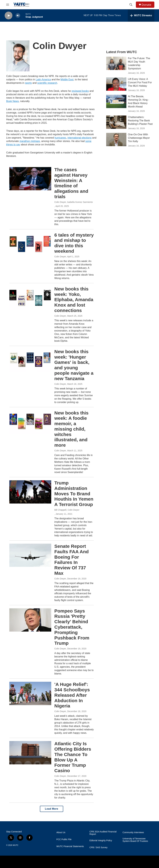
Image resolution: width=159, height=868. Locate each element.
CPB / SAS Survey (98, 847)
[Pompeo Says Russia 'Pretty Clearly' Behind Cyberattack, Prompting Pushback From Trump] (30, 620)
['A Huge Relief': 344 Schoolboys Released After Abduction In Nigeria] (30, 693)
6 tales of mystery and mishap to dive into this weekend (74, 243)
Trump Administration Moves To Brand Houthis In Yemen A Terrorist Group (74, 494)
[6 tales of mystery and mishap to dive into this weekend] (30, 244)
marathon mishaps (30, 141)
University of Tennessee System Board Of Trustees (135, 840)
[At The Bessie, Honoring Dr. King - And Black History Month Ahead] (116, 101)
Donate (146, 5)
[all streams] (141, 15)
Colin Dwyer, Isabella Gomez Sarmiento (74, 202)
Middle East (67, 80)
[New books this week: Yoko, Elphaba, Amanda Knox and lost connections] (30, 298)
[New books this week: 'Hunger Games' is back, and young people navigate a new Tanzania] (30, 361)
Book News (12, 101)
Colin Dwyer (60, 257)
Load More (51, 809)
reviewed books (80, 91)
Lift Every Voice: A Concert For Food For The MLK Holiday (140, 82)
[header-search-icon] (131, 5)
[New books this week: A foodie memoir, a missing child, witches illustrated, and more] (30, 422)
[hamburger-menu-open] (8, 5)
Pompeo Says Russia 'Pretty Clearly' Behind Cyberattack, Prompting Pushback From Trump (72, 627)
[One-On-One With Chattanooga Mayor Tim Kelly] (116, 140)
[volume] (18, 16)
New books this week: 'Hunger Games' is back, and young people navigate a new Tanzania (74, 365)
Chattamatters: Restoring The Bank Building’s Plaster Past (140, 121)
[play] (9, 16)
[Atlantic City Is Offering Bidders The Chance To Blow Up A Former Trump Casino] (30, 753)
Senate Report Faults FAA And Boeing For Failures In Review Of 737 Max (72, 560)
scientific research (47, 83)
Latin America (43, 80)
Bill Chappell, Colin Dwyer (67, 510)
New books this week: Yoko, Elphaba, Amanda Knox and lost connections (74, 300)
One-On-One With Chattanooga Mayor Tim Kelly (139, 138)
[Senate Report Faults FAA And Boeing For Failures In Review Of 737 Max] (30, 555)
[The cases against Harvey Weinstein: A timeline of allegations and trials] (30, 179)
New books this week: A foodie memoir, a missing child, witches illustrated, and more (71, 429)
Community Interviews (133, 832)
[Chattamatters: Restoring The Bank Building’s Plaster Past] (116, 122)
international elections (80, 138)
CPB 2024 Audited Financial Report (103, 833)
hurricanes (60, 138)
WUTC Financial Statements (70, 846)
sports (28, 83)
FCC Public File (64, 839)
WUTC (16, 845)
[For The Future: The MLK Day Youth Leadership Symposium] (116, 63)
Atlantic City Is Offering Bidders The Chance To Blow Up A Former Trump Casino (73, 757)
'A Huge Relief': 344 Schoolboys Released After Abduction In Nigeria (72, 695)
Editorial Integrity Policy (101, 841)
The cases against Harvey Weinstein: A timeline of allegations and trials (71, 183)
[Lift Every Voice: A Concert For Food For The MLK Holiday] (116, 84)
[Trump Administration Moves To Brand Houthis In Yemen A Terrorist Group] (30, 492)
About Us (61, 832)
